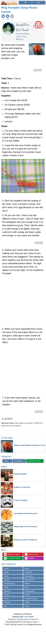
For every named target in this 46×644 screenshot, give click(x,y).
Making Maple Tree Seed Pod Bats (25, 527)
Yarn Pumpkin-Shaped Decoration (25, 513)
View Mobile (29, 617)
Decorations (18, 461)
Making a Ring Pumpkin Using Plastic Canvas (29, 445)
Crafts (6, 461)
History (27, 584)
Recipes (7, 602)
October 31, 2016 (34, 461)
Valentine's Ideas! (12, 554)
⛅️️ (39, 622)
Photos (7, 599)
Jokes (6, 587)
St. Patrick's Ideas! (12, 558)
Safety (27, 602)
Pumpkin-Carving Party (22, 487)
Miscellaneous (30, 591)
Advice (6, 569)
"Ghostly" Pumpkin (20, 500)
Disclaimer (12, 619)
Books (27, 569)
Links (27, 587)
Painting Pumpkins (20, 474)
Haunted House (10, 584)
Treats (27, 606)
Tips (6, 606)
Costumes (28, 572)
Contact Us (34, 619)
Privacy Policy (23, 619)
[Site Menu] (25, 3)
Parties (7, 595)
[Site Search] (39, 3)
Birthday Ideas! (32, 554)
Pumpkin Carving (31, 599)
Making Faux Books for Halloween (25, 540)
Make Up (7, 591)
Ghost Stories (30, 580)
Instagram (30, 558)
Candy (6, 572)
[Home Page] (9, 1)
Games (7, 580)
